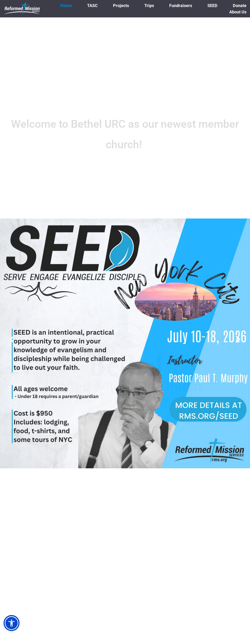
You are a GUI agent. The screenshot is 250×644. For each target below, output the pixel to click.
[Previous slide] (12, 339)
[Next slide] (238, 339)
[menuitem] (66, 6)
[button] (12, 623)
